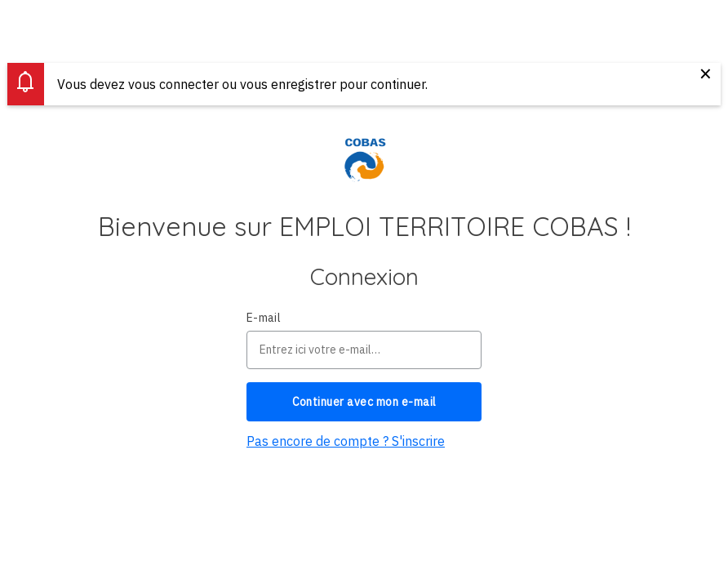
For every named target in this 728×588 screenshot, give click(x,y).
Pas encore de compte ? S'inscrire (346, 441)
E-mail (264, 318)
